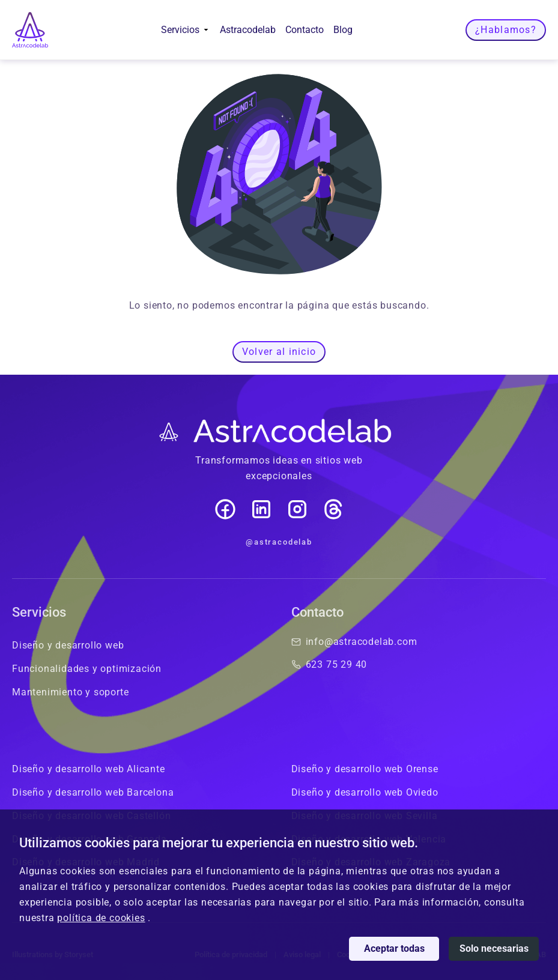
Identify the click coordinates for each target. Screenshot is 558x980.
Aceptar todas (394, 948)
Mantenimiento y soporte (70, 692)
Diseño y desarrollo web (68, 645)
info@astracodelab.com (354, 642)
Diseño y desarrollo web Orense (365, 769)
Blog (343, 30)
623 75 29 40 (329, 664)
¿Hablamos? (506, 30)
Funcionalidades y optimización (87, 669)
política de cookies (101, 918)
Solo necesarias (494, 948)
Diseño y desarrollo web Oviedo (365, 792)
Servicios (186, 30)
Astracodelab (248, 30)
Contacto (305, 30)
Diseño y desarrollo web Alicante (89, 769)
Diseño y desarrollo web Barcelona (93, 792)
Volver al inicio (279, 352)
